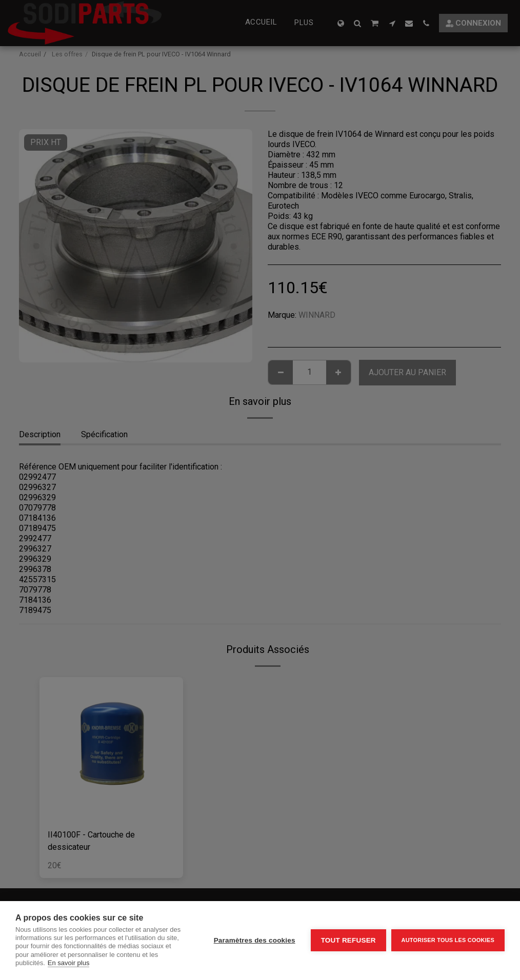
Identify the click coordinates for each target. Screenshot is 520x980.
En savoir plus (69, 963)
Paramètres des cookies (254, 940)
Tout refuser (348, 940)
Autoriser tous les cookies (448, 940)
